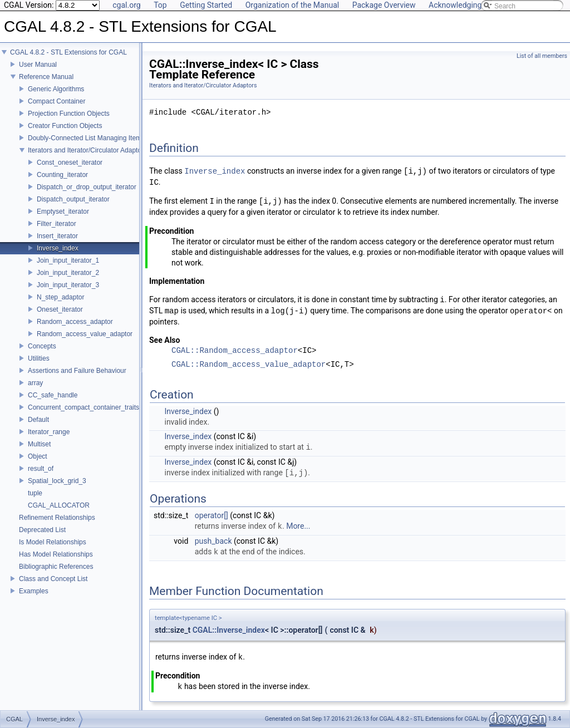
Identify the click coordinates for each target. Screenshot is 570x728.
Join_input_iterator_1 (68, 260)
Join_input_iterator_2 (68, 273)
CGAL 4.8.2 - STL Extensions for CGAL (68, 52)
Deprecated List (42, 530)
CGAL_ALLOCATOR (59, 505)
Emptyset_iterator (63, 211)
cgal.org (126, 5)
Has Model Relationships (56, 554)
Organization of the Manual (292, 5)
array (35, 383)
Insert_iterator (57, 236)
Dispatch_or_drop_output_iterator (87, 187)
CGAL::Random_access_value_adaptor (249, 365)
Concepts (42, 346)
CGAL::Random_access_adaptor (235, 351)
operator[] (212, 515)
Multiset (39, 444)
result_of (41, 469)
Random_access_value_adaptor (85, 334)
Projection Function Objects (69, 114)
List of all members (542, 56)
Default (38, 420)
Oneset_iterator (60, 309)
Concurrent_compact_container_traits (83, 407)
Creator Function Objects (65, 126)
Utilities (39, 358)
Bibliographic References (56, 567)
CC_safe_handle (53, 395)
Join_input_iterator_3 (68, 285)
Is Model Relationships (53, 542)
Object (38, 456)
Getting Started (206, 5)
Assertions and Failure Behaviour (77, 371)
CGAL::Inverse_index (229, 630)
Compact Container (56, 101)
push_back (213, 541)
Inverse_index (58, 248)
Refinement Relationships (57, 518)
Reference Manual (46, 77)
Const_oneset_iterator (70, 163)
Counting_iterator (62, 175)
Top (160, 5)
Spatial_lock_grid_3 (57, 481)
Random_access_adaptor (75, 322)
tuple (35, 493)
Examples (34, 591)
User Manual (38, 65)
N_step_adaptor (60, 297)
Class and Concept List (53, 579)
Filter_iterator (56, 224)
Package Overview (384, 5)
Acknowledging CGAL (466, 5)
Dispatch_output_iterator (73, 199)
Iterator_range (49, 432)
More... (298, 527)
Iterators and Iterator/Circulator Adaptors (87, 150)
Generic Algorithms (56, 89)
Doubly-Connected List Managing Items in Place (99, 138)
